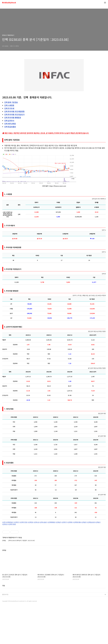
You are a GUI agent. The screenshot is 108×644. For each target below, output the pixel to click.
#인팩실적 (58, 522)
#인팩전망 (31, 522)
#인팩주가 (17, 522)
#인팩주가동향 (12, 524)
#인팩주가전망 (24, 522)
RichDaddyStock (9, 3)
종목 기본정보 (11, 102)
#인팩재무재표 (77, 522)
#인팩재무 (70, 522)
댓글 (4, 624)
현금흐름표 (10, 127)
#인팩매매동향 (51, 522)
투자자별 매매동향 (13, 117)
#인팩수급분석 (43, 522)
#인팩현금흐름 (91, 522)
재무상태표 (10, 124)
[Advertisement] (54, 545)
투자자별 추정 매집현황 (14, 111)
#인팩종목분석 (10, 522)
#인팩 (4, 522)
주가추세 (9, 108)
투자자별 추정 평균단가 (14, 114)
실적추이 (9, 121)
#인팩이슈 (5, 524)
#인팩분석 (98, 522)
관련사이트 (5, 633)
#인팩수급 (36, 522)
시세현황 (9, 105)
